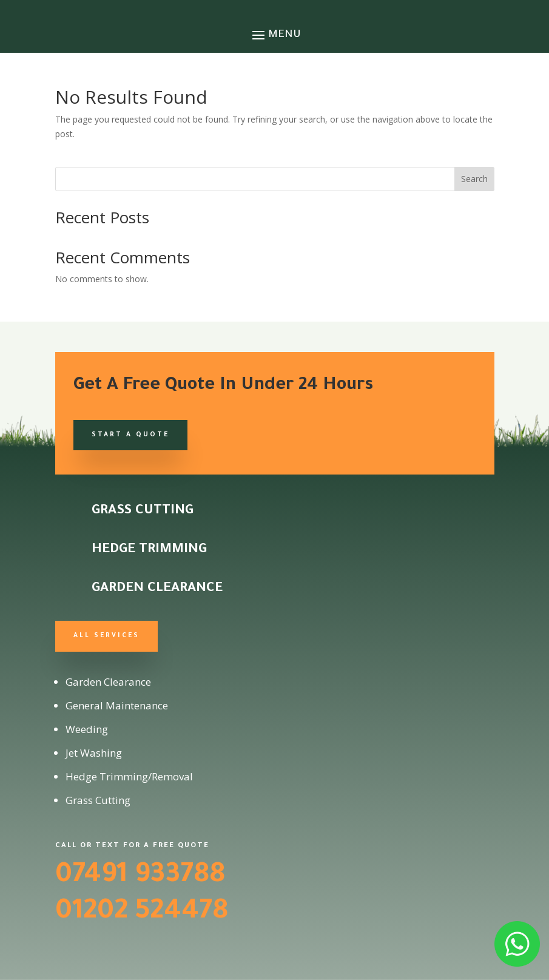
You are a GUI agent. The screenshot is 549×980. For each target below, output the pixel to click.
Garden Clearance (157, 589)
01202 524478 (142, 913)
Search (474, 179)
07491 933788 (140, 877)
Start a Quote (130, 435)
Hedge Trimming (149, 550)
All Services (106, 636)
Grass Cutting (143, 512)
